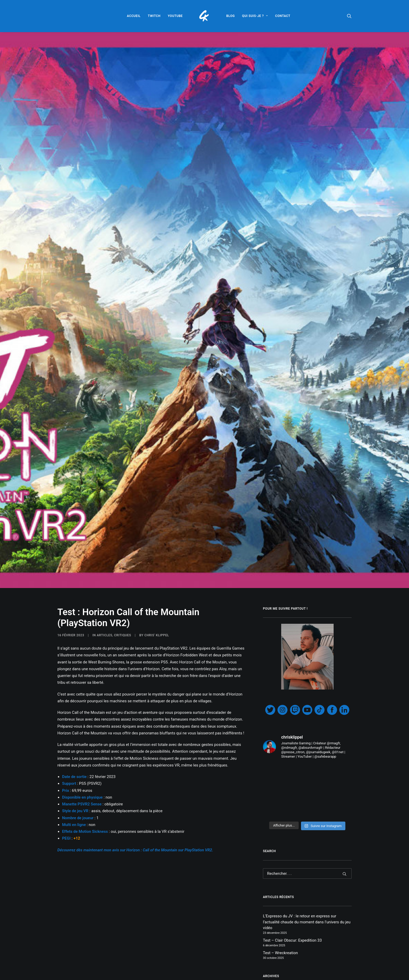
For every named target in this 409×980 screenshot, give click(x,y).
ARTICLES (104, 504)
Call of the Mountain (76, 975)
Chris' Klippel (157, 504)
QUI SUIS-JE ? (255, 16)
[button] (349, 16)
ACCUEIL (134, 16)
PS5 (235, 975)
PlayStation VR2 (213, 975)
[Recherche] (307, 743)
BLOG (231, 16)
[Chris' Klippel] (205, 16)
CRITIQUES (122, 504)
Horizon (106, 975)
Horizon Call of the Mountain (142, 975)
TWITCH (154, 16)
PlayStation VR (183, 975)
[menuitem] (134, 16)
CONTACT (283, 16)
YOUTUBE (175, 16)
